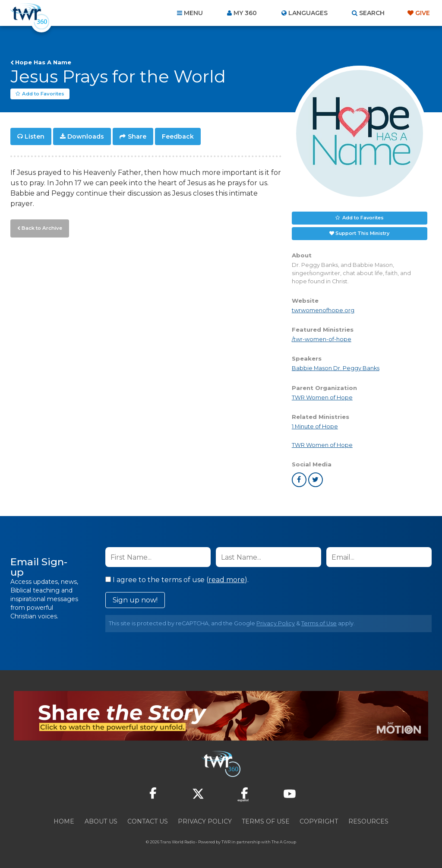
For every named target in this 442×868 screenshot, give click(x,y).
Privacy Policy (276, 623)
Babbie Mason (313, 369)
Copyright (319, 821)
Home (64, 821)
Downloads (86, 136)
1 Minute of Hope (315, 426)
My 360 (245, 13)
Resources (368, 821)
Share (137, 136)
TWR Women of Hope (322, 398)
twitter (316, 480)
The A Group (284, 842)
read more (227, 580)
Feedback (178, 136)
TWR (226, 842)
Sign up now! (135, 600)
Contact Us (148, 821)
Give (423, 13)
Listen (35, 136)
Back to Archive (41, 228)
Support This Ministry (362, 233)
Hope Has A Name (43, 62)
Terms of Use (319, 623)
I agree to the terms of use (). (177, 580)
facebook (299, 480)
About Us (101, 821)
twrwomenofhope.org (323, 310)
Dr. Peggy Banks (356, 369)
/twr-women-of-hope (322, 340)
